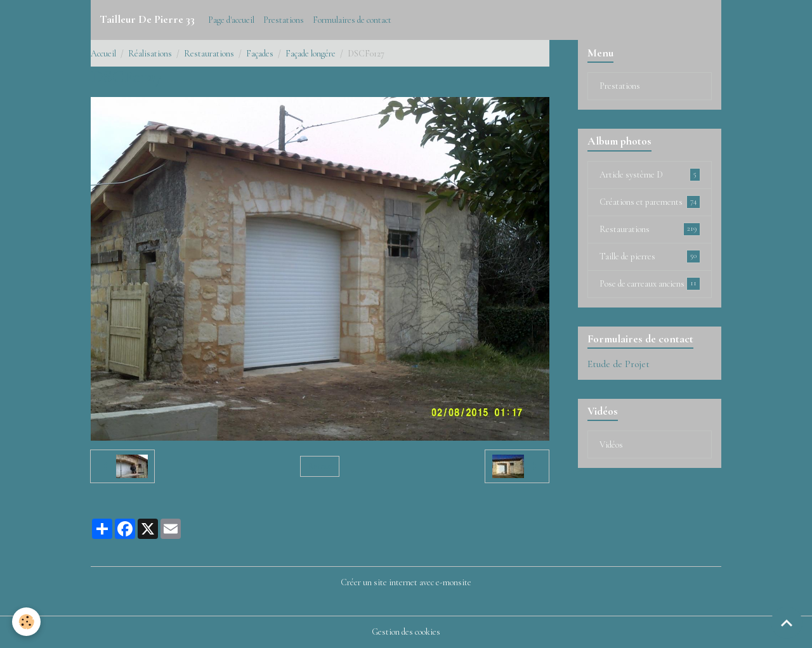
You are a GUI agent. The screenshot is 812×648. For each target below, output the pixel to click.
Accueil (103, 54)
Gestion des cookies (406, 632)
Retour (320, 466)
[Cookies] (27, 622)
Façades (260, 54)
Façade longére (311, 54)
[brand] (147, 20)
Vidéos (611, 445)
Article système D (650, 174)
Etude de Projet (619, 364)
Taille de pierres (650, 256)
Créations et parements (650, 202)
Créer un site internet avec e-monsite (406, 582)
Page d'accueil (231, 20)
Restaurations (209, 54)
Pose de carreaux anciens (650, 283)
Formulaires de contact (352, 20)
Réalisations (150, 54)
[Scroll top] (787, 623)
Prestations (284, 20)
